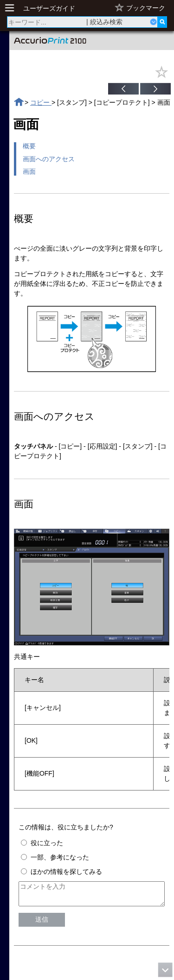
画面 (29, 171)
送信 (42, 923)
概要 (29, 146)
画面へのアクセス (49, 159)
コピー (41, 102)
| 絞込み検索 (104, 22)
